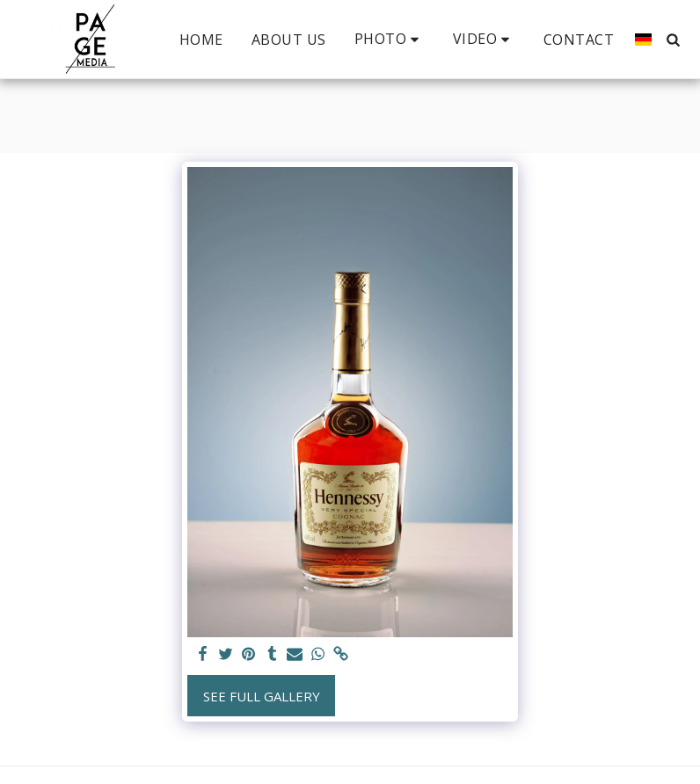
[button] (390, 39)
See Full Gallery (262, 696)
